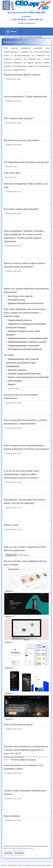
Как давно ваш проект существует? (22, 140)
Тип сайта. (9, 355)
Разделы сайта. (11, 525)
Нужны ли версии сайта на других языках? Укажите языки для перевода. (25, 265)
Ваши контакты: (12, 816)
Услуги (14, 37)
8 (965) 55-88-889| (24, 865)
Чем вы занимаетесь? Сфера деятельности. (26, 96)
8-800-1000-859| (47, 865)
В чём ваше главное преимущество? (21, 209)
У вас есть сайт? (12, 173)
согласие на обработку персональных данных (20, 848)
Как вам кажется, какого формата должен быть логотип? (25, 563)
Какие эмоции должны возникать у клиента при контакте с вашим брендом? (25, 422)
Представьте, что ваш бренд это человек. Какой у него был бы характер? (25, 501)
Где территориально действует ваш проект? (26, 162)
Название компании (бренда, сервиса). (22, 75)
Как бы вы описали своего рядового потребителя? (21, 396)
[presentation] (21, 841)
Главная (6, 37)
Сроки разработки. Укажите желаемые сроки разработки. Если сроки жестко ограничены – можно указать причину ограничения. (24, 236)
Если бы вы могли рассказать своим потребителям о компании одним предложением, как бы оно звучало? (21, 474)
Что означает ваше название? (19, 118)
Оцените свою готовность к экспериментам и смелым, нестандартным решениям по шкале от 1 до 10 (26, 750)
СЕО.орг (4, 865)
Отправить (19, 853)
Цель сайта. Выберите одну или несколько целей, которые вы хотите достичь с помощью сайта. (24, 313)
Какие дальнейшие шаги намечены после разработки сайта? (24, 767)
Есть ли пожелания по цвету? (19, 724)
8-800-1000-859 (37, 12)
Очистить (8, 853)
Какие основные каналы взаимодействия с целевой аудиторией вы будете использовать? (26, 447)
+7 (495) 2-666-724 (35, 20)
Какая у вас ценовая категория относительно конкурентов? (26, 290)
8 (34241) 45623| (36, 865)
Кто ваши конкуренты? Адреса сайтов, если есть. (26, 185)
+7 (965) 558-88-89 (18, 20)
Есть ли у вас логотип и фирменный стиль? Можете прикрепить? (25, 549)
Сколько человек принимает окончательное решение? (25, 792)
